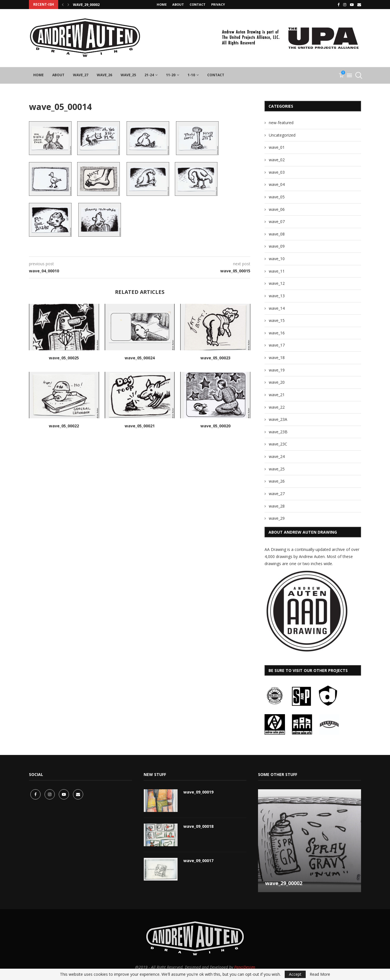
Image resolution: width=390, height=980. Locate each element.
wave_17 (277, 345)
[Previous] (63, 5)
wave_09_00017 (198, 861)
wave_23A (278, 419)
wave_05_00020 (215, 426)
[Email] (359, 5)
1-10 (191, 75)
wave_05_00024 (140, 358)
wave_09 (277, 246)
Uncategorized (282, 135)
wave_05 (277, 197)
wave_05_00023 (215, 358)
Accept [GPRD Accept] (295, 974)
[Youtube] (352, 5)
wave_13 (277, 296)
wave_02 (277, 160)
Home (162, 4)
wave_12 (277, 283)
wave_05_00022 (64, 426)
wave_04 (277, 184)
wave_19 (277, 370)
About (178, 4)
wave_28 (277, 506)
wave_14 (277, 308)
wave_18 (277, 358)
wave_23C (278, 444)
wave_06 (277, 209)
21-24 (149, 75)
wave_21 (277, 395)
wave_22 (277, 407)
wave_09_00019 (198, 792)
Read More (320, 974)
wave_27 (81, 75)
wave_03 (277, 172)
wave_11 (277, 271)
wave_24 (277, 456)
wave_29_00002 (86, 5)
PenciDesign (245, 967)
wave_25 (128, 75)
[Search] (358, 75)
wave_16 (277, 333)
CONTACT (198, 4)
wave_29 (277, 518)
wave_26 (104, 75)
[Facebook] (338, 5)
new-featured (281, 123)
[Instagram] (345, 5)
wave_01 (277, 147)
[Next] (68, 5)
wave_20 (277, 382)
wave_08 (277, 234)
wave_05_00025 (64, 358)
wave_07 (277, 221)
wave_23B (278, 432)
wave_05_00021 (140, 426)
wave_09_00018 (198, 826)
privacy (218, 4)
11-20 (171, 75)
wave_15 (277, 320)
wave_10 (277, 259)
